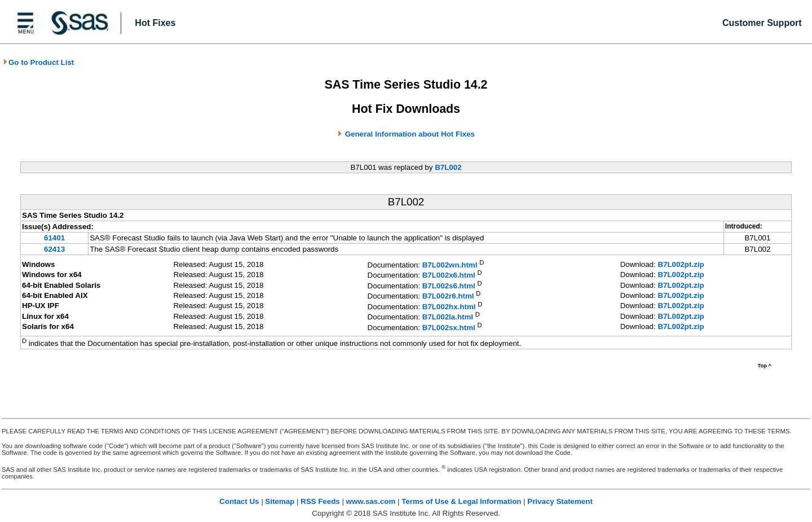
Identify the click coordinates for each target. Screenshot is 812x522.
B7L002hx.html (449, 307)
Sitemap (280, 501)
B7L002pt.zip (681, 264)
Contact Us (239, 501)
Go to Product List (38, 62)
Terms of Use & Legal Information (461, 501)
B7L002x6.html (449, 276)
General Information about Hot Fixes (410, 134)
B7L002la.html (448, 317)
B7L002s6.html (449, 286)
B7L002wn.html (450, 265)
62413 (54, 249)
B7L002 (448, 167)
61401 (54, 238)
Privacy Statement (560, 501)
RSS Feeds (320, 501)
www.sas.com (371, 501)
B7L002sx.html (449, 328)
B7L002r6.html (448, 297)
